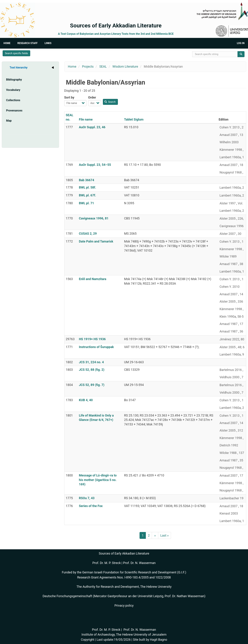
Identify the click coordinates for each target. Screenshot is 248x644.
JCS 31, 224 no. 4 (91, 362)
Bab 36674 (87, 180)
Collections (13, 100)
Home (7, 43)
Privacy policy (124, 605)
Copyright (88, 640)
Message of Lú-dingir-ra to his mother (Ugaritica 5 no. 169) (98, 480)
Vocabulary (13, 90)
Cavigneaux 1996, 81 (94, 218)
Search (110, 102)
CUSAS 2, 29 (88, 234)
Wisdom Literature (125, 66)
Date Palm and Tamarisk (96, 241)
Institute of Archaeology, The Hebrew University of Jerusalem (124, 634)
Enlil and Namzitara (93, 279)
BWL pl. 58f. (87, 187)
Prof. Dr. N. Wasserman (139, 563)
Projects (88, 66)
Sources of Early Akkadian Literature (116, 26)
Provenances (14, 111)
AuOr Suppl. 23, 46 (92, 127)
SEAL (103, 66)
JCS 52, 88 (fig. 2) (92, 370)
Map (9, 121)
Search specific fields (16, 53)
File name (86, 119)
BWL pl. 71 (87, 203)
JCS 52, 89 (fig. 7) (92, 385)
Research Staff (28, 43)
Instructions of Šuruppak (96, 347)
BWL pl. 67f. (87, 195)
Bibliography (14, 80)
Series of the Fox (91, 506)
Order (92, 97)
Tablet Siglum (134, 119)
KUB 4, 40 (86, 400)
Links (48, 43)
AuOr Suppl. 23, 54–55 (95, 165)
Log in (241, 43)
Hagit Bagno (158, 640)
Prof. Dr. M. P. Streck (107, 563)
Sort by (69, 97)
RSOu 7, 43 (87, 498)
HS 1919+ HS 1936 (92, 339)
